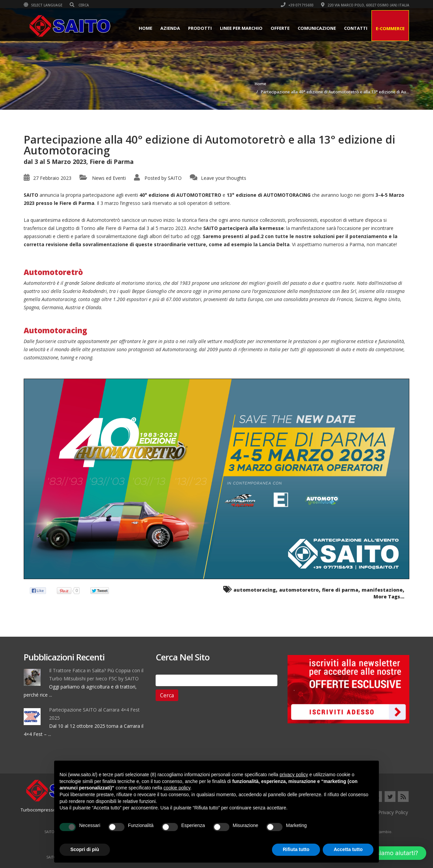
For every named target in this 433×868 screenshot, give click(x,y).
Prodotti (200, 28)
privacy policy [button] (294, 775)
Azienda (170, 28)
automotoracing (255, 590)
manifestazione (382, 590)
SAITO (175, 178)
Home (145, 28)
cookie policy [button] (177, 788)
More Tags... (389, 597)
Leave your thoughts (224, 178)
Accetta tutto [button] (348, 849)
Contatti (356, 28)
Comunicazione (317, 28)
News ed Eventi (109, 178)
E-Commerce (390, 28)
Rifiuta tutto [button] (296, 849)
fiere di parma (340, 590)
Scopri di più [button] (85, 849)
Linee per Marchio (241, 28)
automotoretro (299, 590)
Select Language (43, 5)
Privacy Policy (393, 812)
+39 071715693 (297, 5)
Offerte (280, 28)
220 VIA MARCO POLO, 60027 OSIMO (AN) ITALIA (365, 5)
